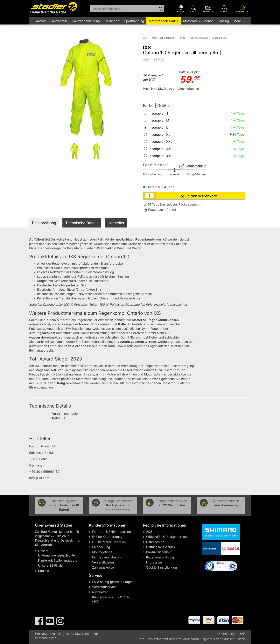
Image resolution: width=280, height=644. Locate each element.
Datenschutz (155, 542)
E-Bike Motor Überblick (109, 542)
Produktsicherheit (159, 552)
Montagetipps (102, 552)
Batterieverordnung (160, 557)
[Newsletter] (208, 9)
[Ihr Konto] (224, 9)
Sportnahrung (134, 21)
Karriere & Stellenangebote (58, 560)
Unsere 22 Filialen (51, 565)
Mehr (238, 21)
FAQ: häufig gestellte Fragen (113, 582)
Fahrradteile (59, 21)
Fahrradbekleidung (86, 21)
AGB (149, 532)
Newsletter (100, 592)
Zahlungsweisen (104, 567)
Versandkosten (103, 562)
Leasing (223, 21)
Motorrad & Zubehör (198, 21)
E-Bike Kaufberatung (107, 537)
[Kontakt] (194, 9)
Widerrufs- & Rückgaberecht (167, 537)
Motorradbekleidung (164, 21)
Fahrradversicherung (107, 557)
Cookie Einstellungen (161, 567)
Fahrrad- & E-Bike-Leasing (112, 532)
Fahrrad (40, 21)
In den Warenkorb (199, 196)
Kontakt (44, 571)
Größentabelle (193, 166)
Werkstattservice (104, 587)
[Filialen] (181, 9)
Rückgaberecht (189, 204)
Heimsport (112, 21)
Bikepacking (101, 547)
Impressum (154, 562)
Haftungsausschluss (160, 547)
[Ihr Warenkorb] (242, 9)
